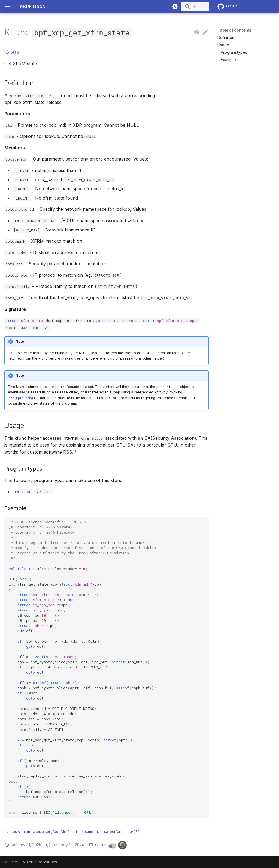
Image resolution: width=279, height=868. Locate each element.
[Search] (177, 7)
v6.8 (12, 52)
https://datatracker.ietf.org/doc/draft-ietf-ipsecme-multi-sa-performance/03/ (74, 832)
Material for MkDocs (40, 862)
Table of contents (235, 30)
